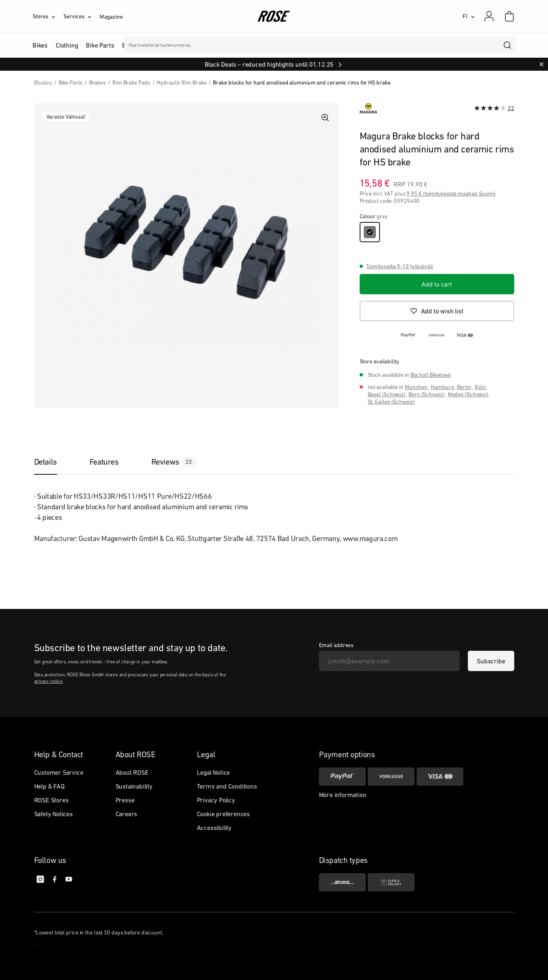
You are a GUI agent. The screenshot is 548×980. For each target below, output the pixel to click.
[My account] (489, 16)
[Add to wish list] (437, 311)
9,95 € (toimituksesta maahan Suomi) (451, 193)
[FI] (469, 16)
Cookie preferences (223, 814)
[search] (508, 45)
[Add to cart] (437, 284)
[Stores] (48, 16)
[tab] (54, 462)
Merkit (203, 45)
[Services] (82, 16)
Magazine (111, 17)
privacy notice (48, 681)
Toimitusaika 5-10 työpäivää (400, 266)
